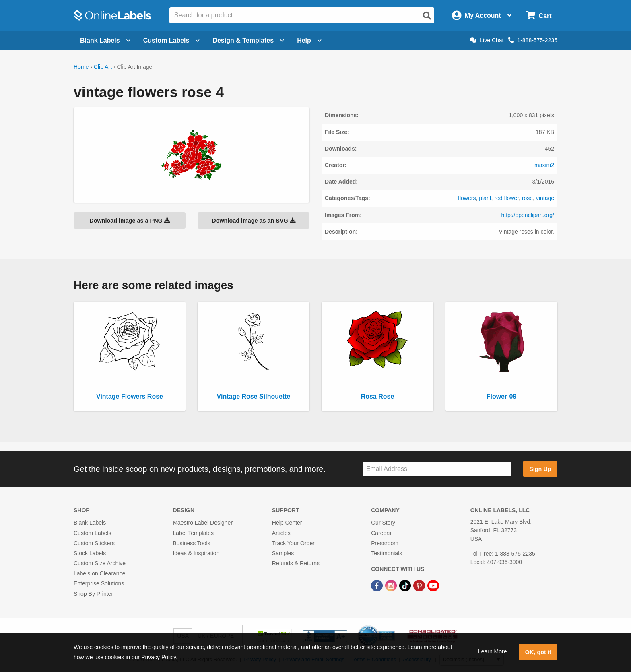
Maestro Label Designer (203, 523)
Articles (281, 533)
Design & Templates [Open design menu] (248, 40)
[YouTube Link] (433, 585)
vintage (545, 198)
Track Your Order (293, 543)
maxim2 (544, 165)
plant (485, 198)
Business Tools (191, 543)
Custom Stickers (94, 543)
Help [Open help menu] (309, 40)
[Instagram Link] (392, 585)
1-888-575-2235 (533, 40)
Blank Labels (90, 523)
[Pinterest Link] (420, 585)
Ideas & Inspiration (196, 553)
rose (527, 198)
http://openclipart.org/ (528, 215)
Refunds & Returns (296, 563)
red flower (506, 198)
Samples (283, 553)
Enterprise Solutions (99, 583)
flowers (467, 198)
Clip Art (103, 67)
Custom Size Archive (100, 563)
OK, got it (538, 652)
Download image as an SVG (254, 221)
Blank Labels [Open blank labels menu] (105, 40)
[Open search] (427, 16)
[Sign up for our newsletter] (437, 469)
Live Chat (487, 40)
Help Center (287, 523)
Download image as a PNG (130, 221)
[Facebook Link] (378, 585)
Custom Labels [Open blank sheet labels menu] (172, 40)
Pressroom (385, 543)
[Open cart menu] (539, 16)
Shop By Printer (93, 594)
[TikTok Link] (406, 585)
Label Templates (193, 533)
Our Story (383, 523)
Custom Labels (92, 533)
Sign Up (540, 469)
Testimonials (387, 553)
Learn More (493, 651)
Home (81, 67)
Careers (381, 533)
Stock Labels (90, 553)
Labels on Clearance (99, 573)
